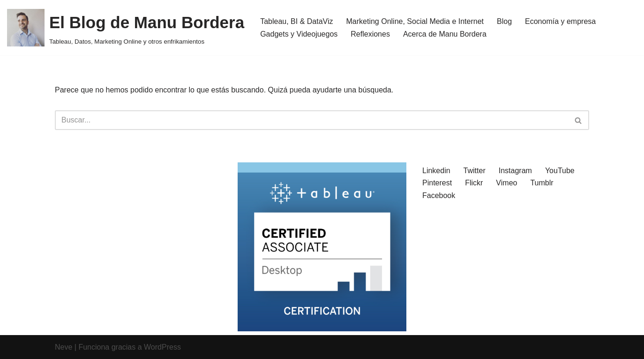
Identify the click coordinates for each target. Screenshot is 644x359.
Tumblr (542, 183)
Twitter (475, 171)
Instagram (515, 171)
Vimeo (506, 183)
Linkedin (436, 171)
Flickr (474, 183)
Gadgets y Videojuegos (299, 34)
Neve (64, 347)
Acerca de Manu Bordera (445, 34)
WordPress (162, 347)
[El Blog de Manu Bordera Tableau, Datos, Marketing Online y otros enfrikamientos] (126, 28)
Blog (504, 21)
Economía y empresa (560, 21)
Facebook (439, 195)
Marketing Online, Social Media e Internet (415, 21)
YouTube (560, 171)
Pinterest (437, 183)
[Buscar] (311, 120)
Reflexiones (370, 34)
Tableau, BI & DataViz (296, 21)
